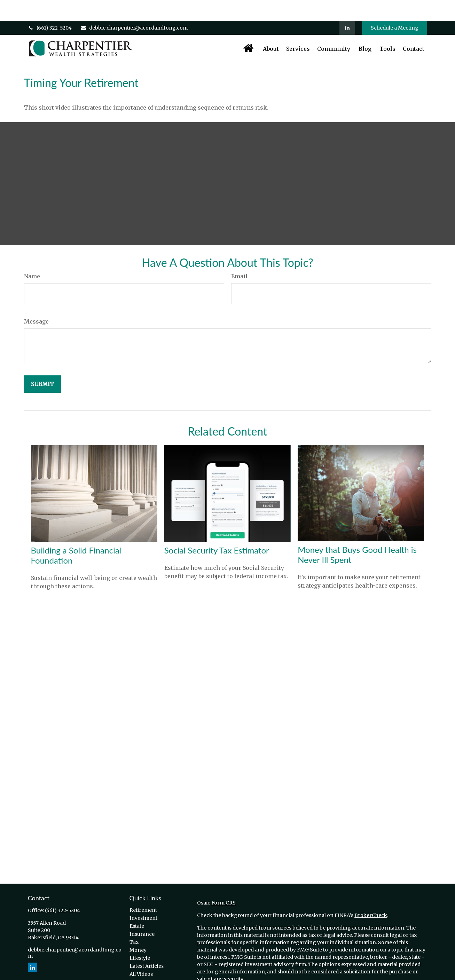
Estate (137, 905)
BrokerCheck (371, 894)
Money (138, 929)
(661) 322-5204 (50, 7)
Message (36, 301)
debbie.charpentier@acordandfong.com (134, 7)
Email (239, 255)
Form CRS (223, 882)
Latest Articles (147, 945)
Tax (134, 921)
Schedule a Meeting (395, 7)
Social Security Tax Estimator (217, 529)
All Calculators (147, 961)
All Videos (141, 953)
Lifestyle (140, 937)
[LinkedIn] (347, 7)
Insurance (142, 913)
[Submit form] (42, 363)
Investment (143, 897)
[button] (248, 27)
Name (32, 255)
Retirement (143, 889)
